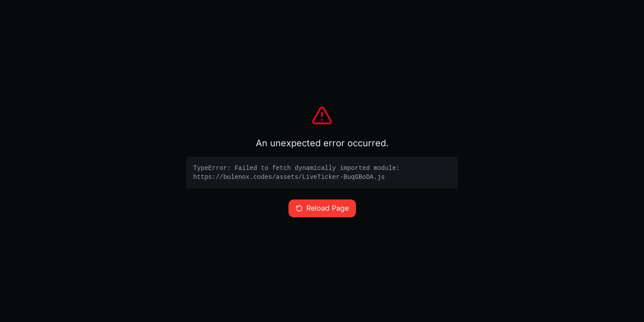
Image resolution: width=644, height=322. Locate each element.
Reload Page (322, 208)
